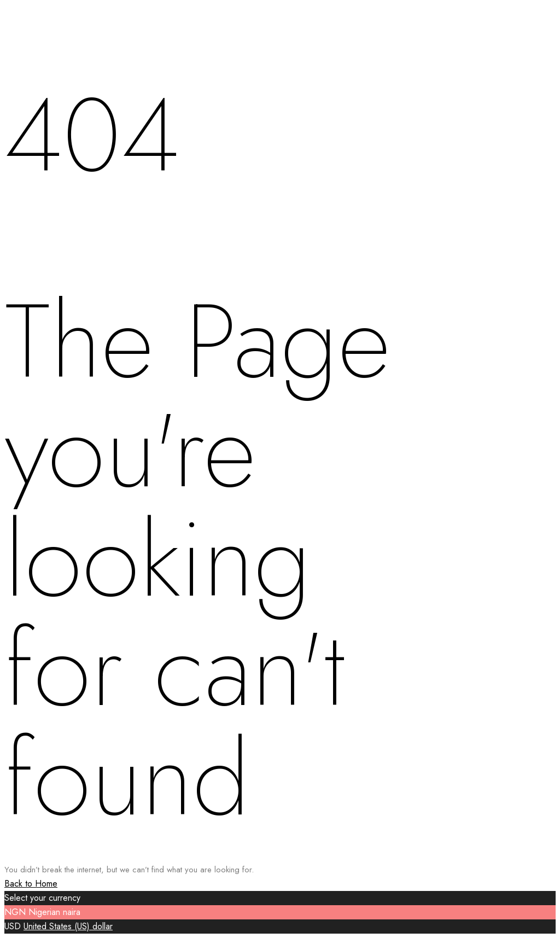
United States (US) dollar (68, 926)
